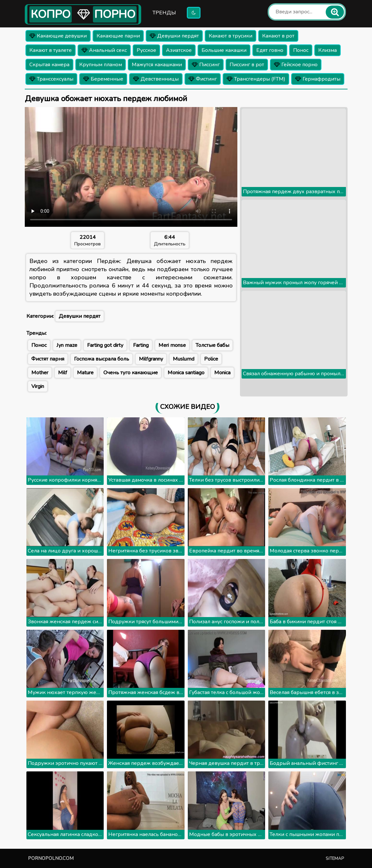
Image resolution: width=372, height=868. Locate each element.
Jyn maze (67, 345)
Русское (146, 50)
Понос (301, 50)
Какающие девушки (58, 36)
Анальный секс (104, 50)
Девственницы (156, 79)
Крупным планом (101, 65)
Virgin (38, 386)
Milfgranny (151, 359)
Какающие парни (118, 36)
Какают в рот (278, 36)
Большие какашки (224, 50)
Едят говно (270, 50)
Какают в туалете (51, 50)
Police (211, 359)
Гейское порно (296, 65)
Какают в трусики (231, 36)
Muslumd (184, 359)
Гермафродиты (318, 79)
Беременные (103, 79)
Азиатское (179, 50)
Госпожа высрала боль (102, 359)
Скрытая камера (49, 65)
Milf (63, 373)
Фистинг (203, 79)
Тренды (164, 13)
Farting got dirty (105, 345)
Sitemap (335, 859)
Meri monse (172, 345)
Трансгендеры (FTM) (256, 79)
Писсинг (206, 65)
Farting (141, 345)
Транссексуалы (51, 79)
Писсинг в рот (247, 65)
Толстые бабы (212, 345)
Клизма (327, 50)
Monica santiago (186, 373)
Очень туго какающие (131, 373)
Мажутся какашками (157, 65)
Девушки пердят (174, 36)
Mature (85, 373)
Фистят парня (48, 359)
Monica (222, 373)
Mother (40, 373)
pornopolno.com (51, 858)
